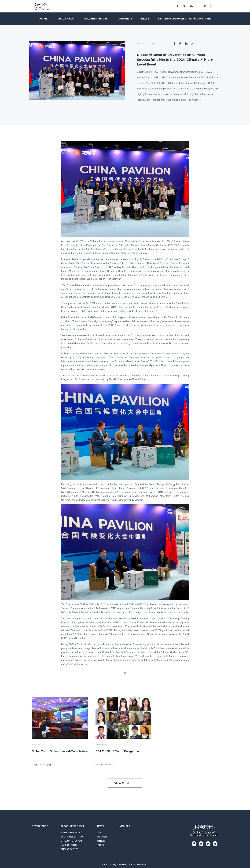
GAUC (100, 833)
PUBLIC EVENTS (70, 849)
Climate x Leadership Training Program (184, 19)
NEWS (145, 19)
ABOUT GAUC (66, 19)
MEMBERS (125, 19)
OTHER (101, 841)
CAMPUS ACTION (70, 845)
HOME (43, 19)
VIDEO (101, 845)
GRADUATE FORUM (71, 841)
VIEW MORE (125, 783)
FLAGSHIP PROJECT (97, 19)
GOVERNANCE (40, 826)
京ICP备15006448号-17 (138, 864)
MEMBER (102, 837)
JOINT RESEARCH (70, 833)
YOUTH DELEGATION (72, 837)
